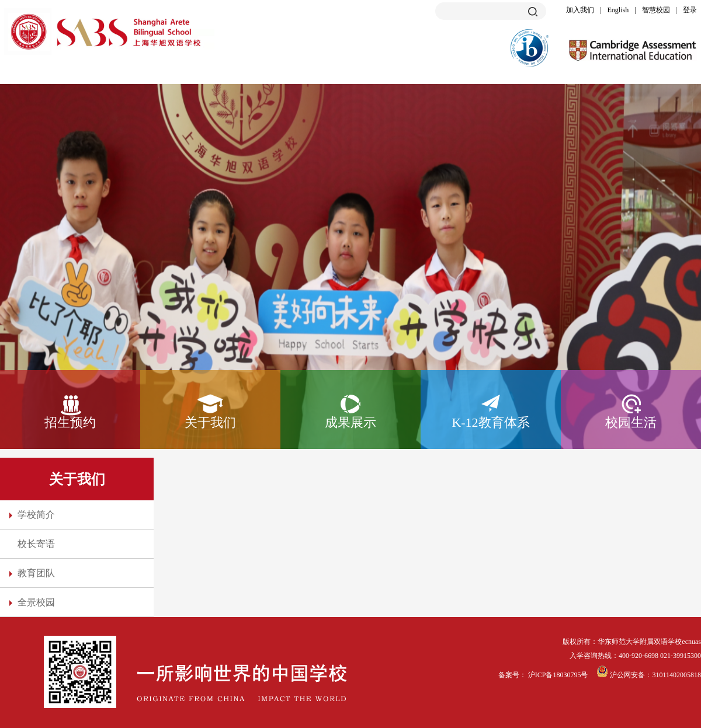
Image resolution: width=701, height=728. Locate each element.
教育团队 (36, 573)
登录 (690, 10)
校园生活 (631, 422)
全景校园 (36, 602)
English (618, 10)
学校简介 (36, 515)
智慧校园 (656, 10)
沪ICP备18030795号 (559, 675)
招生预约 (70, 422)
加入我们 (580, 10)
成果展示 (350, 422)
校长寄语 (36, 544)
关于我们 (210, 422)
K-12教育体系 (490, 422)
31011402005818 (676, 675)
